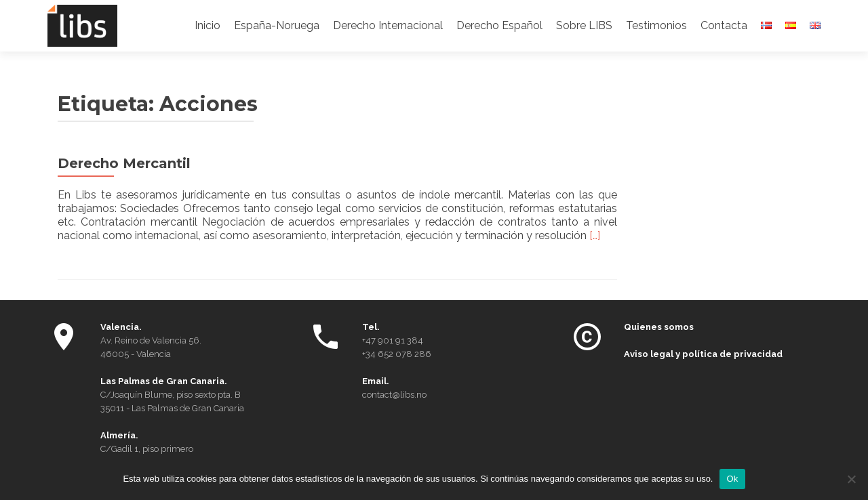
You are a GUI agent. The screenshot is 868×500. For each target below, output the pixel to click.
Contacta (724, 25)
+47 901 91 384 (393, 340)
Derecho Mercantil (124, 163)
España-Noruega (277, 25)
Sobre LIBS (584, 25)
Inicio (208, 25)
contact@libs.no (394, 395)
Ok (732, 479)
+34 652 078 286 (397, 354)
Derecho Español (499, 25)
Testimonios (656, 25)
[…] (595, 235)
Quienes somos (659, 327)
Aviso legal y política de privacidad (703, 354)
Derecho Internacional (388, 25)
